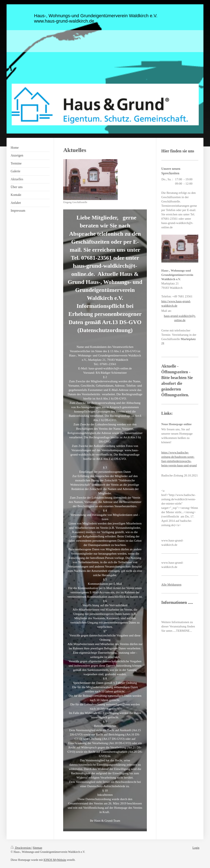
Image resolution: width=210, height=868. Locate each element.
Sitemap (38, 848)
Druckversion (21, 848)
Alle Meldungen (171, 585)
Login (196, 848)
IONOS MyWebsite (55, 860)
